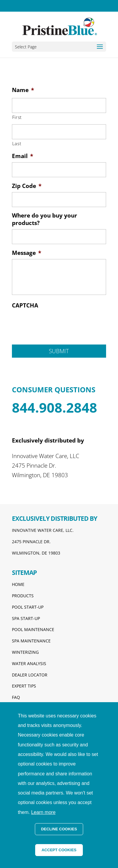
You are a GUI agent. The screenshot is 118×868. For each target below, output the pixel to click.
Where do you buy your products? (45, 219)
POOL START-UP (28, 607)
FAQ (16, 697)
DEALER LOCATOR (30, 675)
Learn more (43, 812)
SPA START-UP (26, 618)
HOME (18, 584)
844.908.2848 (55, 407)
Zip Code (27, 186)
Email (22, 156)
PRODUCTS (23, 596)
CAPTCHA (25, 306)
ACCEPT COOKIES (59, 850)
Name (23, 90)
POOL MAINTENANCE (33, 629)
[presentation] (57, 323)
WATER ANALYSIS (29, 663)
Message (27, 253)
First (17, 117)
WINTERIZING (25, 652)
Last (17, 143)
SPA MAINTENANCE (31, 641)
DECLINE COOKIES (59, 829)
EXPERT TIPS (24, 686)
